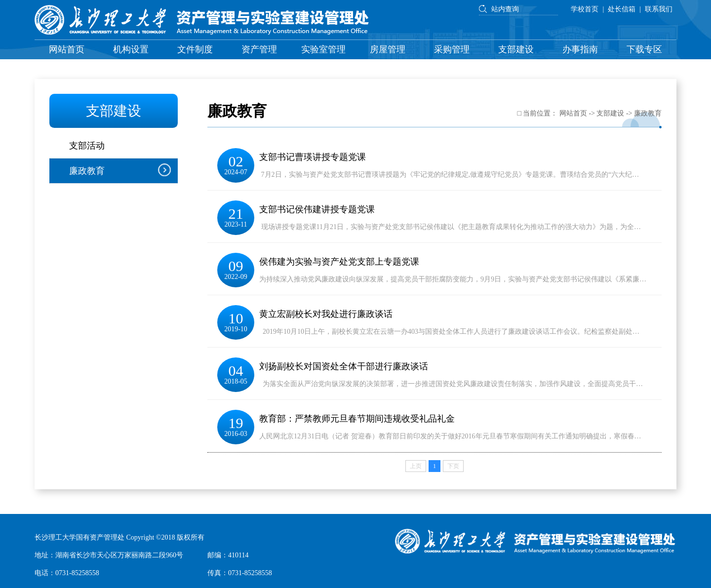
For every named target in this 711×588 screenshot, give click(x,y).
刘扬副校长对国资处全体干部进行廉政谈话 (344, 366)
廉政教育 (87, 171)
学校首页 (585, 9)
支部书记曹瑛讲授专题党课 (313, 157)
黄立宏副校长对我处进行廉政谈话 (326, 314)
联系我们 (659, 9)
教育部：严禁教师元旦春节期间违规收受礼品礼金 (357, 419)
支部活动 (87, 146)
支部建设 (516, 49)
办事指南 (580, 49)
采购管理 (452, 49)
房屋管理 (388, 49)
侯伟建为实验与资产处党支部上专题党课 (339, 262)
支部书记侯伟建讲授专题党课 (317, 209)
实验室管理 (323, 49)
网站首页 (67, 49)
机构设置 (131, 49)
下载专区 (644, 49)
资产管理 (259, 49)
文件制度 (195, 49)
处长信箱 (622, 9)
